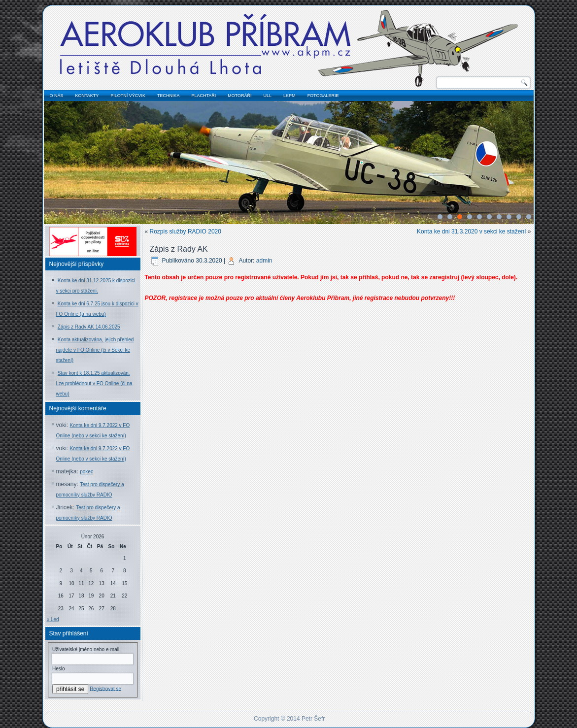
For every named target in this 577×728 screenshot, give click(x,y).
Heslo (59, 669)
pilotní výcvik (128, 96)
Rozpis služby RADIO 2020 (186, 232)
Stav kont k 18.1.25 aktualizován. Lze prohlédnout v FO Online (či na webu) (94, 383)
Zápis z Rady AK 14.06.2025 (89, 327)
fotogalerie (323, 96)
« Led (53, 619)
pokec (86, 472)
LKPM (289, 96)
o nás (57, 96)
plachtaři (204, 96)
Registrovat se (105, 688)
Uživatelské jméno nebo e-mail (86, 649)
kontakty (87, 96)
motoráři (239, 96)
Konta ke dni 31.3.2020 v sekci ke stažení (471, 232)
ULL (268, 96)
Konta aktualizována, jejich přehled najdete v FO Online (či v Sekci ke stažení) (95, 350)
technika (169, 96)
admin (264, 261)
